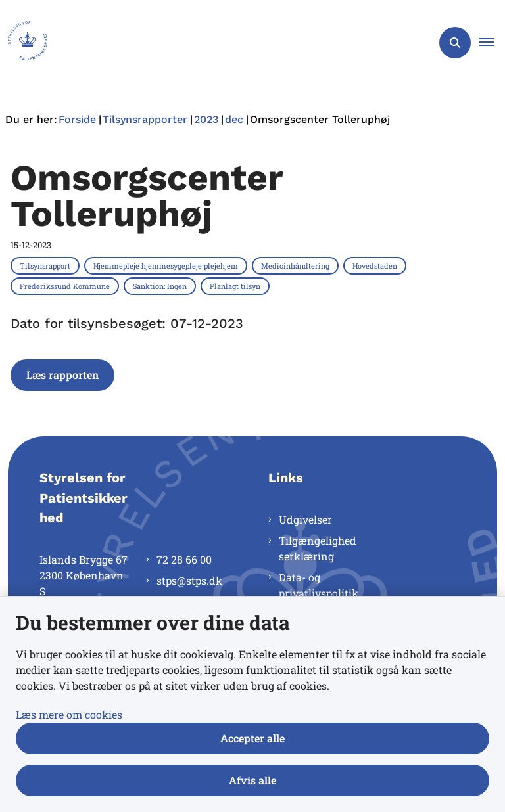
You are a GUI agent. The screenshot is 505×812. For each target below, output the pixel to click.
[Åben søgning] (455, 43)
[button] (492, 43)
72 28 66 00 (184, 559)
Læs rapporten (62, 375)
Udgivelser (305, 519)
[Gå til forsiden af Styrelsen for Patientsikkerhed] (24, 43)
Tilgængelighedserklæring (318, 548)
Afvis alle (252, 780)
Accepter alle (252, 738)
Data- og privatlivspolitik (319, 585)
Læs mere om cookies (69, 714)
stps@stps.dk (189, 580)
